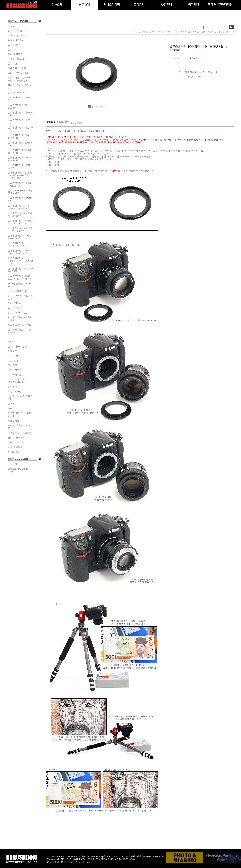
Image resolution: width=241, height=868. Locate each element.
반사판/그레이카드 (17, 93)
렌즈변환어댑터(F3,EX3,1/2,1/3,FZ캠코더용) (21, 261)
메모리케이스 (15, 375)
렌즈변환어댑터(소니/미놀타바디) (20, 151)
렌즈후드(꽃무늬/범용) (19, 325)
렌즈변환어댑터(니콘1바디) (20, 129)
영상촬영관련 (15, 45)
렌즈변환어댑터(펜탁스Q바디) (21, 144)
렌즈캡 (11, 337)
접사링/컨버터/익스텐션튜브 (20, 297)
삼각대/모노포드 (16, 31)
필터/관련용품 (15, 54)
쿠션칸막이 (14, 365)
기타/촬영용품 (15, 447)
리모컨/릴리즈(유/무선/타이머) (20, 414)
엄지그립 (12, 63)
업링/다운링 (14, 308)
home (137, 32)
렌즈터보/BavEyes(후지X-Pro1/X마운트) (20, 229)
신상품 (11, 26)
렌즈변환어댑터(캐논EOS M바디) (19, 106)
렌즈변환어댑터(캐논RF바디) (20, 114)
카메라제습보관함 (17, 68)
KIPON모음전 (15, 452)
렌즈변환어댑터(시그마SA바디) (20, 166)
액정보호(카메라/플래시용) (20, 427)
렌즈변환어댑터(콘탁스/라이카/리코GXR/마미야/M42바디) (20, 175)
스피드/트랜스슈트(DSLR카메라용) (17, 381)
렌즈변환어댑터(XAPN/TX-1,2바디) (18, 244)
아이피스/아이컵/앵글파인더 (20, 398)
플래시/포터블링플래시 (20, 73)
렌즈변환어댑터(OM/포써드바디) (20, 159)
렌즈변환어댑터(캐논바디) (20, 99)
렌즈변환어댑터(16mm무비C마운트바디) (20, 252)
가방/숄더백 (14, 360)
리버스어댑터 (15, 303)
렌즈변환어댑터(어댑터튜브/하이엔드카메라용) (20, 277)
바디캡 (11, 342)
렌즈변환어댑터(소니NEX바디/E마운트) (19, 207)
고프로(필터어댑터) (18, 291)
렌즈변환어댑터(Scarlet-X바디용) (21, 270)
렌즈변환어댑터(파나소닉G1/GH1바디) (20, 184)
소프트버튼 (14, 421)
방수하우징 (14, 387)
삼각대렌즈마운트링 (18, 312)
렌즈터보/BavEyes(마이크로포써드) (20, 192)
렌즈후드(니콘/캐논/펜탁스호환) (21, 319)
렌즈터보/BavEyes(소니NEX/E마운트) (20, 214)
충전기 (11, 404)
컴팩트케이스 (15, 370)
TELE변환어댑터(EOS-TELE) (20, 285)
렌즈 (10, 49)
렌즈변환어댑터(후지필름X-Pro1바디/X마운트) (20, 222)
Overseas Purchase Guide (18, 470)
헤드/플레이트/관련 (18, 35)
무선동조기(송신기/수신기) (20, 86)
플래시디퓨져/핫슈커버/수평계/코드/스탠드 (20, 79)
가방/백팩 (13, 356)
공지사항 (12, 464)
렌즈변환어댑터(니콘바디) (20, 121)
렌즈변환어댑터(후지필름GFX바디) (20, 237)
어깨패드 (12, 351)
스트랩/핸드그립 (16, 59)
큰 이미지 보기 (97, 107)
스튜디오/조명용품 (17, 442)
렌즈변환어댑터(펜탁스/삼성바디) (20, 136)
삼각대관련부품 (16, 40)
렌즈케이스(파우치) (18, 346)
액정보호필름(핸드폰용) (20, 433)
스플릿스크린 (15, 391)
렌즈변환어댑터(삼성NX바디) (20, 199)
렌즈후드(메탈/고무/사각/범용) (19, 331)
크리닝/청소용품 (16, 437)
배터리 (11, 408)
